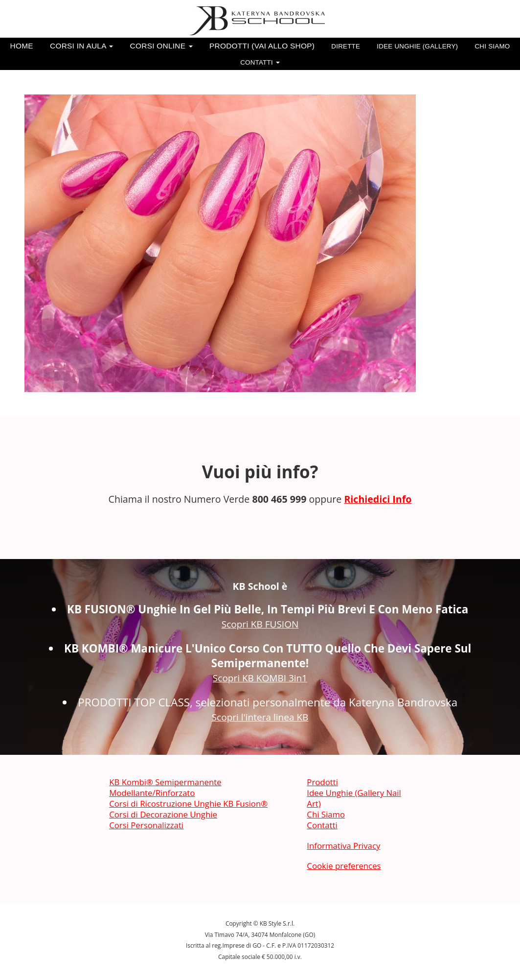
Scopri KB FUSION (260, 624)
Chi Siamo (492, 46)
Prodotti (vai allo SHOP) (262, 46)
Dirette (346, 46)
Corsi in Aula (81, 46)
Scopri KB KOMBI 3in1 (260, 678)
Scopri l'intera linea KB (260, 717)
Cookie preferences (344, 866)
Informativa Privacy (343, 846)
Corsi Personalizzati (146, 825)
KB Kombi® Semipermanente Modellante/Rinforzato (165, 787)
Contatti (260, 62)
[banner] (260, 21)
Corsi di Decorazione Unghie (163, 814)
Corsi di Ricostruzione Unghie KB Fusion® (188, 804)
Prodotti (322, 782)
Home (22, 46)
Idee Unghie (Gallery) (417, 46)
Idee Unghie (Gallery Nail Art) (354, 798)
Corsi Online (161, 46)
